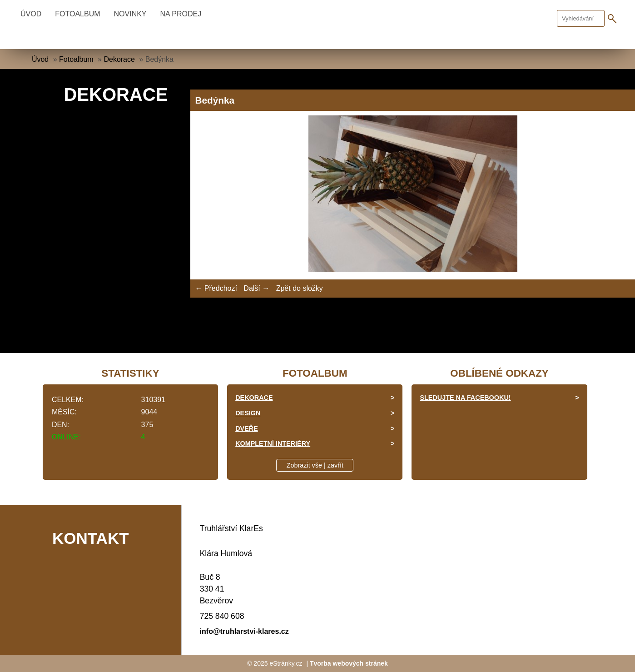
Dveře (247, 428)
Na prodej (181, 14)
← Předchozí (216, 288)
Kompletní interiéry (273, 443)
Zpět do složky (300, 288)
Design (248, 413)
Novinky (130, 14)
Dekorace (119, 59)
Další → (256, 288)
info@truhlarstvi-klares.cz (244, 631)
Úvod (31, 14)
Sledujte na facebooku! (465, 398)
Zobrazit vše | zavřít (315, 465)
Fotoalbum (77, 14)
